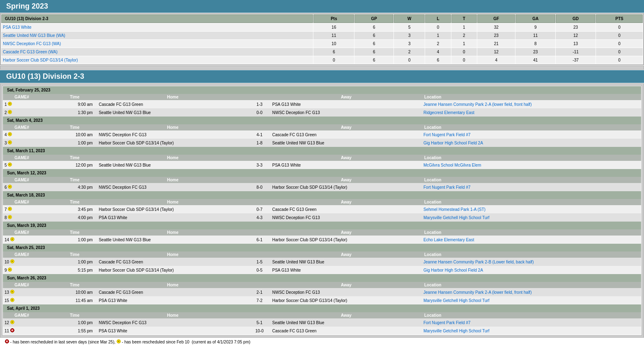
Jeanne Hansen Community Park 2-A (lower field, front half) (477, 104)
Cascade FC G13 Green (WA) (31, 52)
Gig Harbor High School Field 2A (453, 143)
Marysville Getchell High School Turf (457, 218)
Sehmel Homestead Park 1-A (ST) (454, 209)
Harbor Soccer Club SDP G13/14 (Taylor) (41, 60)
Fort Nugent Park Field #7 (447, 135)
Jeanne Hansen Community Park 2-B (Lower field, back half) (478, 262)
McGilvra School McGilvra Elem (452, 165)
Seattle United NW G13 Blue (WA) (35, 35)
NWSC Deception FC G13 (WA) (32, 44)
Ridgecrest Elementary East (449, 113)
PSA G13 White (18, 27)
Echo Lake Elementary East (449, 240)
